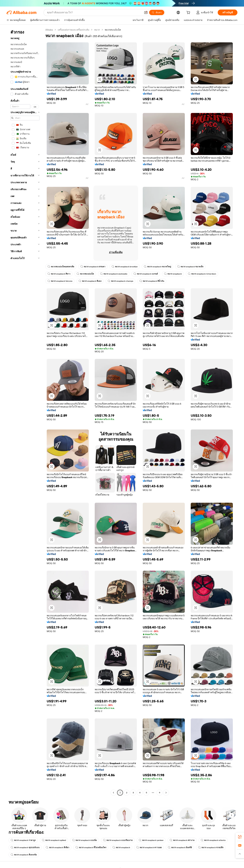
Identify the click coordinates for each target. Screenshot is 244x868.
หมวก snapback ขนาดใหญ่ (157, 267)
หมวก (97, 30)
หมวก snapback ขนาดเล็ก (190, 267)
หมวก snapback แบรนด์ (146, 274)
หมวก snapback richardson (202, 274)
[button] (146, 12)
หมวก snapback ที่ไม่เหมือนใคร (91, 847)
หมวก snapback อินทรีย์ (180, 847)
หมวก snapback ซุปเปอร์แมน (25, 847)
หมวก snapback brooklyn (125, 267)
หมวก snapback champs (120, 281)
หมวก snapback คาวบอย (149, 847)
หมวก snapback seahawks (114, 274)
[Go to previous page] (113, 793)
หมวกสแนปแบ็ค (85, 274)
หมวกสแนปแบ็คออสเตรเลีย (61, 267)
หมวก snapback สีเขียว (57, 847)
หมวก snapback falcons (60, 281)
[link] (240, 837)
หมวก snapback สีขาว (59, 274)
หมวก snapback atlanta (213, 840)
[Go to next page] (166, 793)
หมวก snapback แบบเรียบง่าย (118, 840)
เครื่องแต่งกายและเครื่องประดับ (73, 30)
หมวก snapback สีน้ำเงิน (152, 281)
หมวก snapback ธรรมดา (93, 267)
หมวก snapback (173, 274)
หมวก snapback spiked (54, 840)
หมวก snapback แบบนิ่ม (85, 840)
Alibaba (49, 30)
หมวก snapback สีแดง (90, 281)
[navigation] (25, 412)
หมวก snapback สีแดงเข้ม (24, 855)
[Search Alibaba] (94, 12)
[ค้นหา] (157, 12)
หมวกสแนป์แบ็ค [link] (113, 30)
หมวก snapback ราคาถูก (23, 840)
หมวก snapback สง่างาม (182, 840)
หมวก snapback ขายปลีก (211, 847)
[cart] (189, 13)
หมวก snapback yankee (151, 840)
